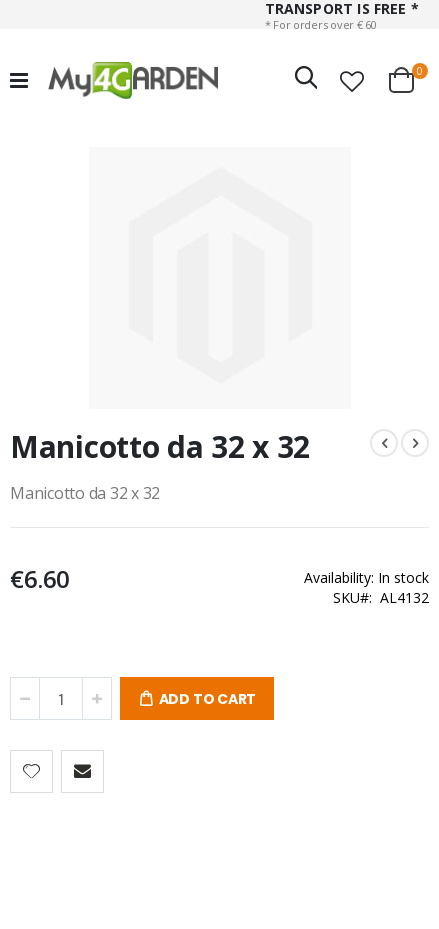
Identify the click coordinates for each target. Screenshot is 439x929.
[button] (352, 81)
